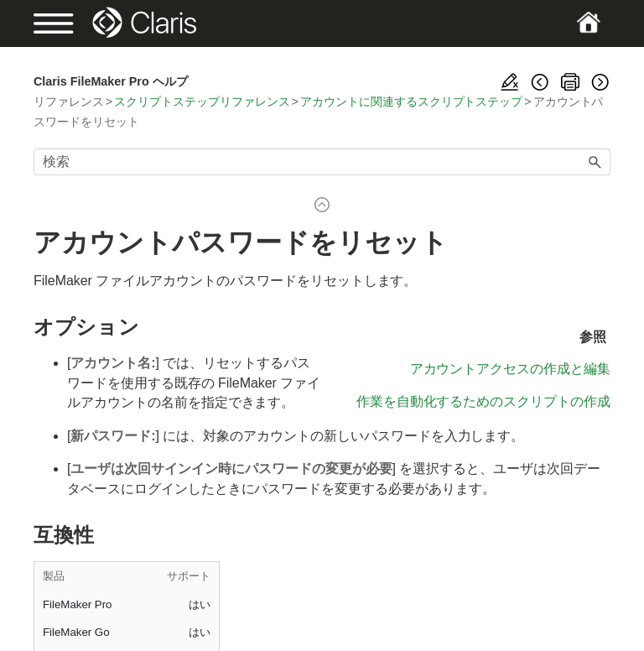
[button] (595, 162)
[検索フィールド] (322, 162)
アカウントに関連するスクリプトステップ (411, 102)
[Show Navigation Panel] (61, 23)
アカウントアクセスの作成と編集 (510, 369)
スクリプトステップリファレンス (202, 102)
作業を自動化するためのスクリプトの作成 (483, 401)
